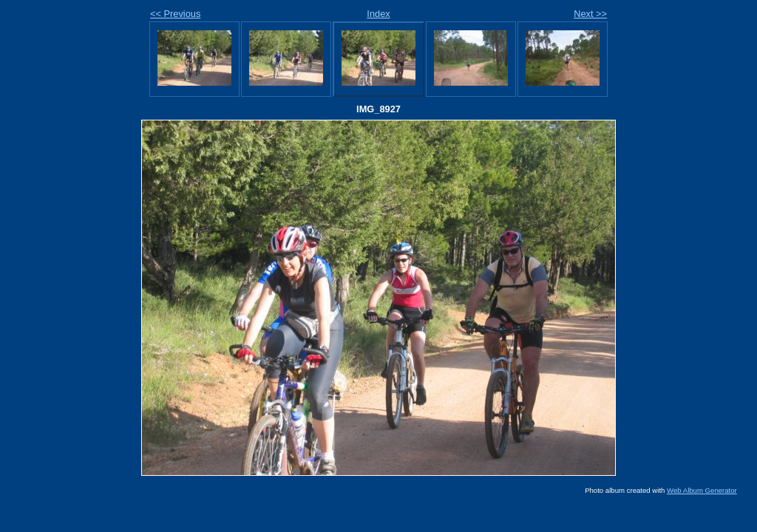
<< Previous (175, 14)
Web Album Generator (702, 490)
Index (378, 14)
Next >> (590, 14)
